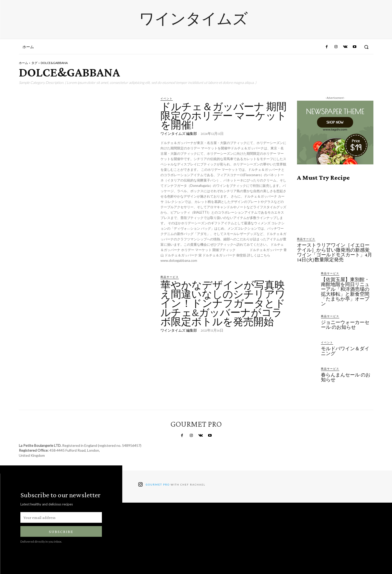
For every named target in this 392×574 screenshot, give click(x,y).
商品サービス (170, 277)
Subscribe (61, 532)
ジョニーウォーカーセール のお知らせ (345, 325)
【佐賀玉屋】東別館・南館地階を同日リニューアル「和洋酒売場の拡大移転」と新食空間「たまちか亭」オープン (345, 292)
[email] (61, 517)
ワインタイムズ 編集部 (179, 134)
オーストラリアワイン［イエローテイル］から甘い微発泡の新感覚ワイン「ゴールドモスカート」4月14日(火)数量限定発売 (335, 252)
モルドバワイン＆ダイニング (345, 351)
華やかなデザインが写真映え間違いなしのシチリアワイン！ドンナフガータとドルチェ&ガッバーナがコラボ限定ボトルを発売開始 (223, 303)
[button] (366, 47)
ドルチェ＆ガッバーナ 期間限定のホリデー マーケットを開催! (224, 116)
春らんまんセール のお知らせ (346, 377)
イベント (167, 98)
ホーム (23, 63)
